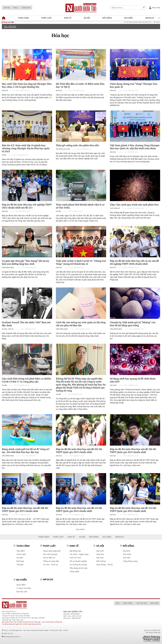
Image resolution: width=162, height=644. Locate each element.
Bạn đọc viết (22, 592)
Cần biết (126, 558)
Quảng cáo (26, 8)
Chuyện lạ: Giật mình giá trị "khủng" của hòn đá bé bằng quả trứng (133, 324)
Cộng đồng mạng (8, 268)
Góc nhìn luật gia (50, 554)
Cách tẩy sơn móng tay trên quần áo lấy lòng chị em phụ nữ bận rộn (81, 324)
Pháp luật (47, 18)
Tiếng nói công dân (51, 561)
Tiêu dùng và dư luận (79, 568)
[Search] (144, 8)
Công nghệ (74, 572)
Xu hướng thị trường (78, 565)
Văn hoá (100, 558)
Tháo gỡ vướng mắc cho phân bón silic (78, 145)
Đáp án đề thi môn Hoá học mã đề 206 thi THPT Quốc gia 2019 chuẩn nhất (133, 451)
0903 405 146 (8, 633)
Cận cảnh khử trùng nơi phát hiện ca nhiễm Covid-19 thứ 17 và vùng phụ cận (26, 380)
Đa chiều (129, 18)
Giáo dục (5, 91)
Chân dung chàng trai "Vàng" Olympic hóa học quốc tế (134, 85)
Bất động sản (75, 551)
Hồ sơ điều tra (49, 558)
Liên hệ (7, 8)
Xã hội (87, 18)
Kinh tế (68, 18)
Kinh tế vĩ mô (75, 558)
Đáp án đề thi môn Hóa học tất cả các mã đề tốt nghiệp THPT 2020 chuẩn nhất (134, 262)
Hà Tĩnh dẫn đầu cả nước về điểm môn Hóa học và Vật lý (80, 85)
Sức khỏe (113, 385)
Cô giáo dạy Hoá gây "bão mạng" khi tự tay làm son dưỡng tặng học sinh (26, 262)
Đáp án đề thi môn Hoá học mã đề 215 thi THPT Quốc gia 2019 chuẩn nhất (133, 509)
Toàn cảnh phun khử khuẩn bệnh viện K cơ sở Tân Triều (80, 206)
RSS (118, 603)
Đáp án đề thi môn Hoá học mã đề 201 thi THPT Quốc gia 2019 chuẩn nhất (79, 451)
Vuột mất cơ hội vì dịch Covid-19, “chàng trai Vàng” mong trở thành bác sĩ (81, 262)
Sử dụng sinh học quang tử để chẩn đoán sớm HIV (133, 380)
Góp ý (16, 8)
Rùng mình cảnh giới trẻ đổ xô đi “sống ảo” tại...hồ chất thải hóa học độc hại (26, 451)
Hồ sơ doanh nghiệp (78, 561)
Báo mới (154, 603)
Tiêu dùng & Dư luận (63, 149)
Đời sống (107, 18)
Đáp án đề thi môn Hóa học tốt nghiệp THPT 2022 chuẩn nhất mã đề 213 (27, 206)
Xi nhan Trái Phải (24, 588)
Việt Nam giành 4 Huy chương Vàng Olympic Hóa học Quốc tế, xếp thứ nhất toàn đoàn (135, 147)
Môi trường (101, 561)
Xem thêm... (81, 529)
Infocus (150, 18)
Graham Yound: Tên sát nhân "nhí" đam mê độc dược (26, 324)
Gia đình (127, 551)
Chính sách (21, 554)
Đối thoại (20, 561)
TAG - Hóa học (10, 26)
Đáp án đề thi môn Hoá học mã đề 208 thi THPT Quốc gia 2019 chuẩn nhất (25, 509)
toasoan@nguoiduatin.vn (12, 637)
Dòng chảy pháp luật (52, 551)
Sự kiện (58, 211)
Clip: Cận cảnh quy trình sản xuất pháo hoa (134, 205)
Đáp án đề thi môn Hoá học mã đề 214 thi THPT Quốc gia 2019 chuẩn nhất (79, 509)
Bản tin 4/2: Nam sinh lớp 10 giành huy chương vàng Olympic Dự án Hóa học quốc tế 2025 (26, 148)
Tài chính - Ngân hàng (79, 554)
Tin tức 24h (142, 603)
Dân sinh (100, 551)
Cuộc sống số (115, 208)
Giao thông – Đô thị (104, 565)
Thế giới (20, 565)
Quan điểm (21, 585)
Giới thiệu (128, 603)
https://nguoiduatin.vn (9, 611)
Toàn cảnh (23, 18)
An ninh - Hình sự (8, 329)
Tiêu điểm (21, 551)
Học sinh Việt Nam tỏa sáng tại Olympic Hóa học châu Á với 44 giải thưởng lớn (27, 85)
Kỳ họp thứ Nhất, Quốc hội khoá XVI (143, 22)
